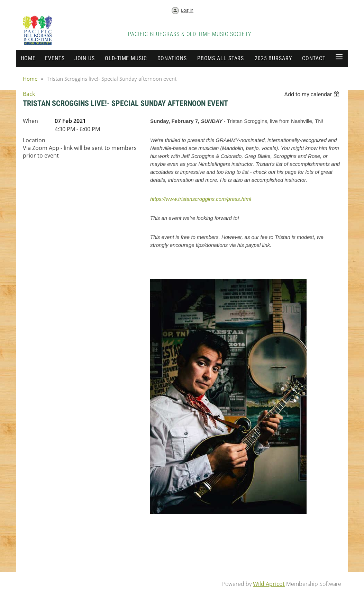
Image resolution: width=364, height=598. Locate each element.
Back (29, 94)
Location (34, 140)
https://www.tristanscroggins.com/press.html (201, 199)
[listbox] (313, 94)
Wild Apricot (269, 584)
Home (30, 79)
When (30, 121)
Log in (187, 10)
